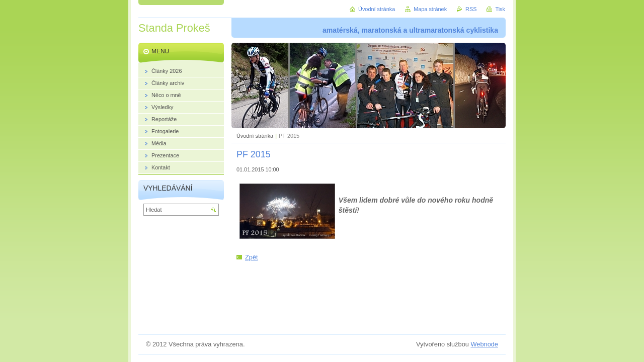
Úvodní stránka (255, 136)
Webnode (484, 344)
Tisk (500, 9)
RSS (471, 9)
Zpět (252, 257)
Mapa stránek (430, 9)
